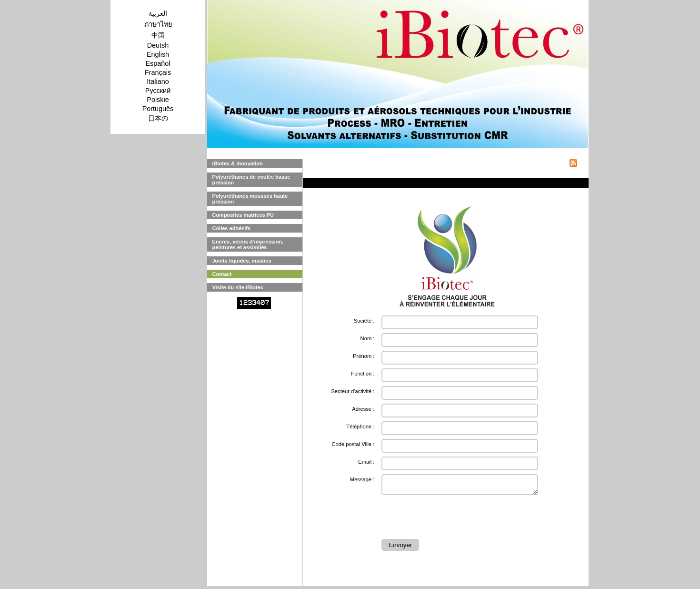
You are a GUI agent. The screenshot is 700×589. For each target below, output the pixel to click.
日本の (158, 118)
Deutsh (158, 45)
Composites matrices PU (243, 215)
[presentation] (454, 518)
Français (158, 72)
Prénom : (364, 356)
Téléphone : (360, 427)
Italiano (158, 81)
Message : (362, 479)
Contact (222, 274)
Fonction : (363, 374)
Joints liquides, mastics (241, 261)
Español (158, 63)
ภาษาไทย (158, 24)
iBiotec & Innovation (237, 163)
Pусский (158, 91)
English (158, 54)
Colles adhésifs (231, 228)
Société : (364, 321)
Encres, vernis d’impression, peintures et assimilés (248, 244)
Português (158, 109)
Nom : (368, 338)
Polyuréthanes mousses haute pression (250, 199)
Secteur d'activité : (353, 391)
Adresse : (363, 409)
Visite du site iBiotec (237, 287)
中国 (158, 35)
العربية (158, 13)
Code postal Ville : (353, 444)
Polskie (158, 100)
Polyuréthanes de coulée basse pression (251, 180)
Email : (366, 462)
